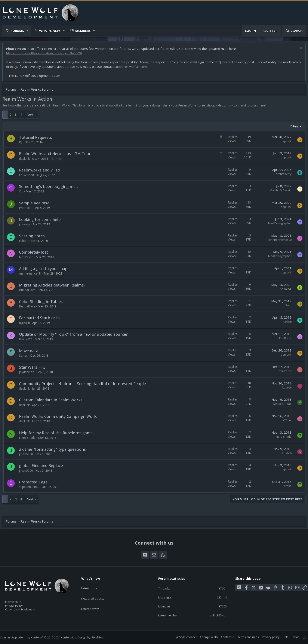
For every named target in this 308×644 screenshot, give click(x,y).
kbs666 (285, 390)
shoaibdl (284, 291)
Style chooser (182, 637)
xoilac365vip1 (215, 615)
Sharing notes (34, 238)
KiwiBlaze (28, 341)
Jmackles (27, 210)
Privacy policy (267, 637)
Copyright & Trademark (27, 608)
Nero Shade (29, 440)
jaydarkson (29, 374)
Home (291, 637)
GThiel (285, 422)
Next (32, 117)
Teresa (285, 488)
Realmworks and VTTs (42, 172)
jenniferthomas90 (278, 242)
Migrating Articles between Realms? (54, 287)
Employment (19, 599)
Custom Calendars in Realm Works (53, 402)
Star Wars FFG (34, 369)
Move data (31, 353)
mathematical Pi (32, 275)
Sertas (26, 358)
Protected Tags (35, 484)
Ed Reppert (29, 177)
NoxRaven (28, 259)
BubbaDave (29, 292)
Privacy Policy (19, 603)
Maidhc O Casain (278, 192)
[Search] (294, 31)
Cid (23, 193)
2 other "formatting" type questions (55, 451)
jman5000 (28, 456)
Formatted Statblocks (41, 320)
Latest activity (94, 600)
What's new (50, 31)
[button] (28, 31)
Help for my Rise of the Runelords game (58, 435)
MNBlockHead (280, 406)
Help (281, 637)
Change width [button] (205, 637)
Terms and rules (244, 637)
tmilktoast (283, 373)
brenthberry (281, 176)
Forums (17, 31)
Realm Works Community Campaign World (60, 418)
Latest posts (93, 583)
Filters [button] (292, 128)
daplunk (284, 143)
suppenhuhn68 (31, 489)
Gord (286, 307)
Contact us (224, 637)
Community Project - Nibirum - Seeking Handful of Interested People (85, 386)
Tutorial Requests (38, 139)
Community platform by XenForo (43, 637)
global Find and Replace (43, 468)
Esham (26, 243)
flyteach (27, 325)
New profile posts (97, 592)
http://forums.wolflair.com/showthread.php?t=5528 (46, 55)
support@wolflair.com (151, 69)
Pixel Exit (101, 637)
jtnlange (27, 226)
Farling (285, 324)
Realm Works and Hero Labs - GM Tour (57, 156)
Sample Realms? (36, 205)
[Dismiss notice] (298, 51)
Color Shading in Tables (43, 304)
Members (83, 31)
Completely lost (36, 254)
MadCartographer (278, 225)
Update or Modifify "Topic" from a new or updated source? (76, 336)
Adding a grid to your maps (46, 271)
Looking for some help (42, 222)
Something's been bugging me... (51, 189)
